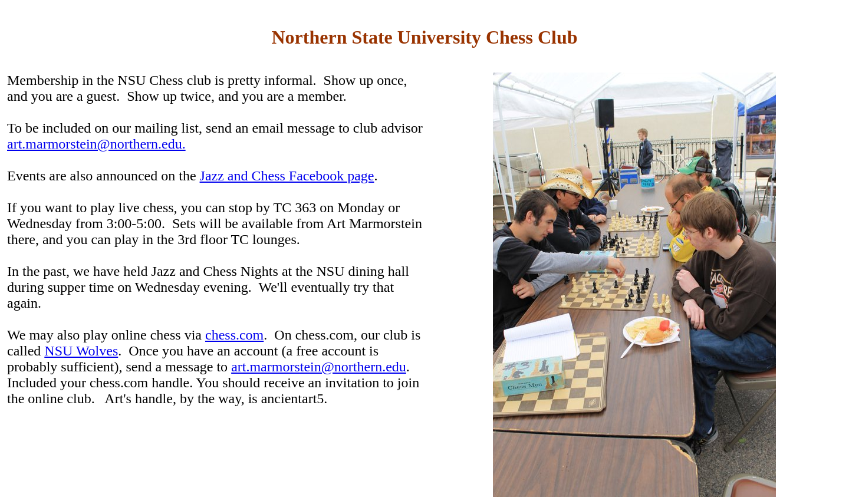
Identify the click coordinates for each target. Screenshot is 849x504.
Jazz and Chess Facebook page (287, 176)
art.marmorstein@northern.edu (319, 367)
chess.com (234, 335)
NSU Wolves (81, 351)
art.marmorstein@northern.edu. (96, 144)
